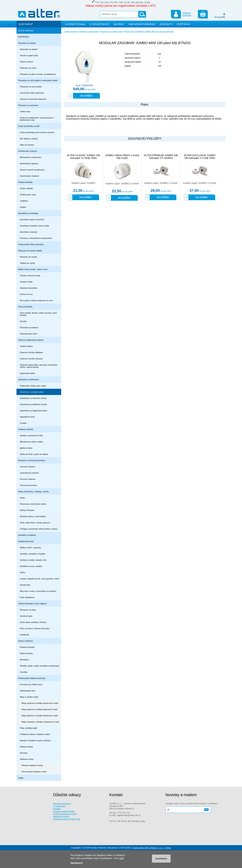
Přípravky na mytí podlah (31, 87)
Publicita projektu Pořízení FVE (67, 819)
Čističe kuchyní (26, 62)
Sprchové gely (26, 616)
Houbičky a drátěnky (27, 535)
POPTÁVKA (183, 24)
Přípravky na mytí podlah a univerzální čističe (38, 80)
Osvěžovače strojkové (29, 176)
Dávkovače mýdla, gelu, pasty (33, 386)
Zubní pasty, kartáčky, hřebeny (33, 622)
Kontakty (57, 809)
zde (121, 858)
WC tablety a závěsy (29, 139)
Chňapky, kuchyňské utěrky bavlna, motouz (39, 529)
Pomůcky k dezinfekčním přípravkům (36, 238)
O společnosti (59, 806)
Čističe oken (25, 111)
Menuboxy (24, 659)
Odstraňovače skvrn (29, 334)
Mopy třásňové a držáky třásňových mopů (40, 716)
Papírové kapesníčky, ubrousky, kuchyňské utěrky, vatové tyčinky (39, 366)
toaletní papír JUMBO (83, 183)
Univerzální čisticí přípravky (32, 93)
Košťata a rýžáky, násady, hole (33, 560)
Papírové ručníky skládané (31, 352)
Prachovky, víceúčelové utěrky (33, 504)
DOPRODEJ (24, 37)
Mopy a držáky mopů (29, 697)
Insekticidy (24, 635)
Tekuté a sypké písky (29, 55)
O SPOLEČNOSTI (99, 24)
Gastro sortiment (25, 641)
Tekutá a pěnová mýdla (30, 275)
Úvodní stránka (70, 31)
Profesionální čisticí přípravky (31, 244)
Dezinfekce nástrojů (28, 232)
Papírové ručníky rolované (31, 359)
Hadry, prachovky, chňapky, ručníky (34, 491)
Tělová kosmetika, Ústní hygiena (32, 603)
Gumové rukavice (27, 467)
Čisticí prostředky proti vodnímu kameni (37, 132)
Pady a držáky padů (29, 728)
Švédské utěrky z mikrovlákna (33, 516)
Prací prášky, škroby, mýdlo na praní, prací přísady (38, 314)
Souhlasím (161, 858)
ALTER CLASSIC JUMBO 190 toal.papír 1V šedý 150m (83, 157)
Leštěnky (24, 201)
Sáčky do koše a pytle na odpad (34, 454)
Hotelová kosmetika (28, 288)
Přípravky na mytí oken (28, 105)
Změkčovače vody (28, 195)
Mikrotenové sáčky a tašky (31, 442)
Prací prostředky (25, 307)
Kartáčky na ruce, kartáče (31, 566)
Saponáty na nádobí (29, 49)
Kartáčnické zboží (26, 541)
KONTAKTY (166, 24)
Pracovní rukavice (28, 479)
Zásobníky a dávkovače (28, 379)
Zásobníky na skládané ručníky (33, 404)
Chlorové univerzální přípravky (33, 99)
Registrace (187, 15)
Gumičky (24, 672)
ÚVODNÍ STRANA (75, 24)
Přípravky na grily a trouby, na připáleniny (38, 74)
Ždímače (24, 753)
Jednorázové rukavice (29, 473)
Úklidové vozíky (27, 759)
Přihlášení (187, 13)
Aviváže (23, 321)
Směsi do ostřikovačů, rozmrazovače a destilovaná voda (37, 119)
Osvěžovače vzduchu (27, 151)
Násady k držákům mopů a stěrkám (35, 740)
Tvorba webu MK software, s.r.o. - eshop (151, 848)
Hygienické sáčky (27, 373)
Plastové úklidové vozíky (32, 765)
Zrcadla (23, 423)
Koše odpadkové (27, 597)
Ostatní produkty (25, 182)
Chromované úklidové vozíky (34, 772)
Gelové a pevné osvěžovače (32, 170)
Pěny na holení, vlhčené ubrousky (35, 628)
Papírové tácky (26, 653)
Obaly (21, 778)
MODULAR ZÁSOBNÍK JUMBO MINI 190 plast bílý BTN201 (149, 31)
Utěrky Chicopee (27, 510)
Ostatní (23, 207)
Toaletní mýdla (26, 282)
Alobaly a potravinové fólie (31, 435)
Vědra (22, 572)
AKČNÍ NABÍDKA (26, 31)
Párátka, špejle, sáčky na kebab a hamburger (40, 666)
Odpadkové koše (27, 417)
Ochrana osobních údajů (64, 811)
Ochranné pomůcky (28, 485)
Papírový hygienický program (31, 340)
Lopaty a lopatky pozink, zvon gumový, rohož (39, 579)
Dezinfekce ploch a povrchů (32, 219)
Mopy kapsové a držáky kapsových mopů (39, 709)
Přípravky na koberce (29, 327)
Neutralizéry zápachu (29, 163)
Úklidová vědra (26, 747)
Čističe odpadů (26, 188)
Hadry (22, 498)
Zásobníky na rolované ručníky (33, 398)
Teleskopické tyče (28, 691)
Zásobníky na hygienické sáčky (33, 411)
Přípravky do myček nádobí (30, 251)
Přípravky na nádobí (27, 43)
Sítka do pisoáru (27, 145)
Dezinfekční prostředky (28, 213)
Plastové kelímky (27, 647)
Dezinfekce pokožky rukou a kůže (35, 226)
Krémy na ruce (26, 294)
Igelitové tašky (26, 448)
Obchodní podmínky (62, 803)
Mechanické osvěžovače (31, 157)
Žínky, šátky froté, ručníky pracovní (35, 523)
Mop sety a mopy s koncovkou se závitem (38, 591)
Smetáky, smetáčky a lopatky (33, 554)
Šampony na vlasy (28, 610)
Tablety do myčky (27, 263)
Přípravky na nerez (28, 68)
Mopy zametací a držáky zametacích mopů (40, 722)
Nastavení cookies (61, 816)
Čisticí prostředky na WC (29, 126)
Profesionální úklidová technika (32, 678)
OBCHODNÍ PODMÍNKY (142, 24)
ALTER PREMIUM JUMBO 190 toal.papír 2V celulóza (161, 157)
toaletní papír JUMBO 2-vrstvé (122, 184)
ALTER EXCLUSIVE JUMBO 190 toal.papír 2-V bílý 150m (200, 157)
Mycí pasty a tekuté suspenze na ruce (36, 300)
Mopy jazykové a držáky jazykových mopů (40, 703)
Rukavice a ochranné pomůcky (32, 460)
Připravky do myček (28, 257)
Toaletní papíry (26, 346)
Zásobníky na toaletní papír (32, 392)
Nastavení (77, 863)
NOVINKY (119, 24)
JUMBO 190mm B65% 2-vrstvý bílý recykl (122, 157)
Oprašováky (25, 585)
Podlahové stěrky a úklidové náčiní (35, 734)
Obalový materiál (26, 429)
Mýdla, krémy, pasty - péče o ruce (33, 269)
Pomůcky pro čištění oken (31, 684)
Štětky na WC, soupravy (30, 547)
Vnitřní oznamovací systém (65, 814)
